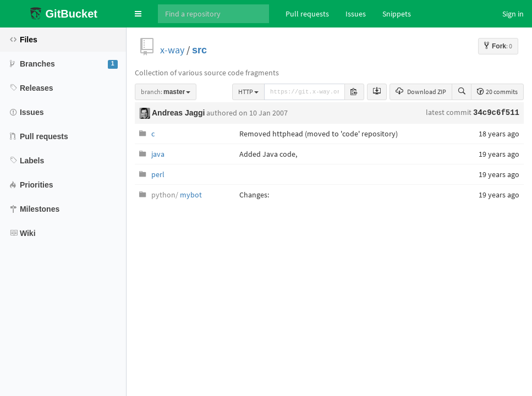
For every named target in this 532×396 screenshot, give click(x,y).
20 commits (497, 92)
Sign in (513, 14)
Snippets (397, 14)
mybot (177, 195)
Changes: (254, 195)
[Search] (213, 14)
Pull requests (307, 14)
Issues (356, 14)
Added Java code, (268, 154)
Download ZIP (421, 92)
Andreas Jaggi (178, 113)
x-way (172, 50)
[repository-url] (305, 92)
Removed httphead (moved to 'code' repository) (319, 134)
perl (158, 174)
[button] (138, 14)
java (158, 154)
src (199, 50)
